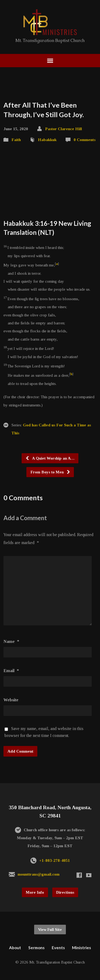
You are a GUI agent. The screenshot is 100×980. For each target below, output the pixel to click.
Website (11, 700)
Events (58, 948)
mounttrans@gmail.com (39, 874)
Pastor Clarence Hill (63, 129)
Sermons (36, 948)
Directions (65, 892)
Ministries (81, 948)
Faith (16, 140)
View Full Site (50, 930)
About (15, 948)
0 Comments (85, 140)
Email (11, 671)
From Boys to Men (50, 472)
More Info (35, 892)
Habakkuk (47, 140)
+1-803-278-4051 (55, 860)
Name (11, 641)
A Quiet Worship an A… (50, 458)
